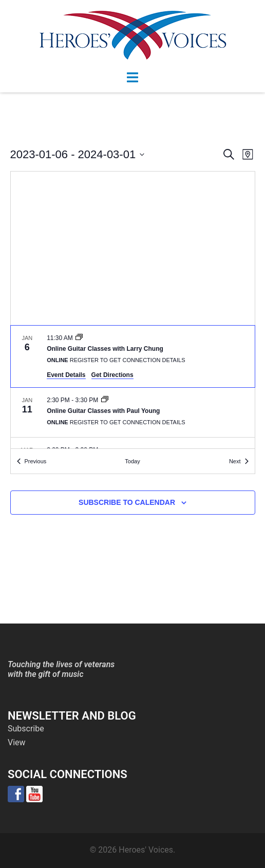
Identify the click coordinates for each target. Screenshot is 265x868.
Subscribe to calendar (127, 502)
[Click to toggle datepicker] (78, 154)
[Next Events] (239, 461)
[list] (133, 387)
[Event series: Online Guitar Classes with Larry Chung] (79, 338)
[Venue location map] (133, 248)
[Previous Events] (32, 461)
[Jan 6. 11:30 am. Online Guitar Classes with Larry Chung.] (133, 356)
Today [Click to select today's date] (132, 461)
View (17, 742)
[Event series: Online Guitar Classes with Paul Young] (105, 400)
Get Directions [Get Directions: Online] (112, 375)
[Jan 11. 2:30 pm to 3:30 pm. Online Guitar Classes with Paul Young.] (133, 412)
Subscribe (26, 729)
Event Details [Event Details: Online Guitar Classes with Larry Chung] (66, 375)
